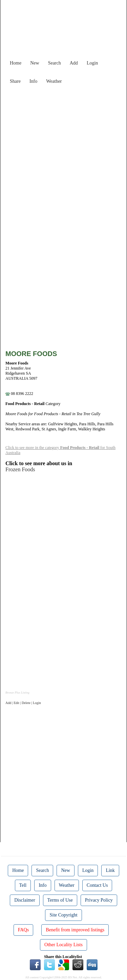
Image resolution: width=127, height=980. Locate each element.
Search (55, 63)
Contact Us (97, 885)
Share (15, 81)
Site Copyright (63, 915)
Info (33, 81)
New (35, 63)
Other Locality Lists (63, 945)
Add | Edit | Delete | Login (23, 703)
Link (110, 870)
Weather (54, 81)
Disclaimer (25, 900)
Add (74, 63)
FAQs (23, 930)
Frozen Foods (20, 469)
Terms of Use (60, 900)
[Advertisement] (63, 150)
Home (16, 63)
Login (92, 63)
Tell (23, 885)
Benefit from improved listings (75, 930)
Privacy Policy (99, 900)
